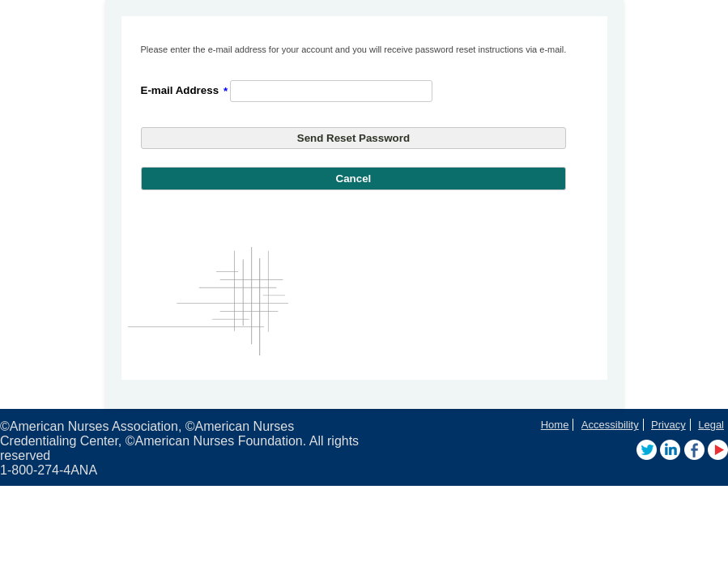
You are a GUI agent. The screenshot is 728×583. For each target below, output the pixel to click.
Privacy (668, 425)
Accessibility (610, 425)
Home (555, 425)
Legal (711, 425)
